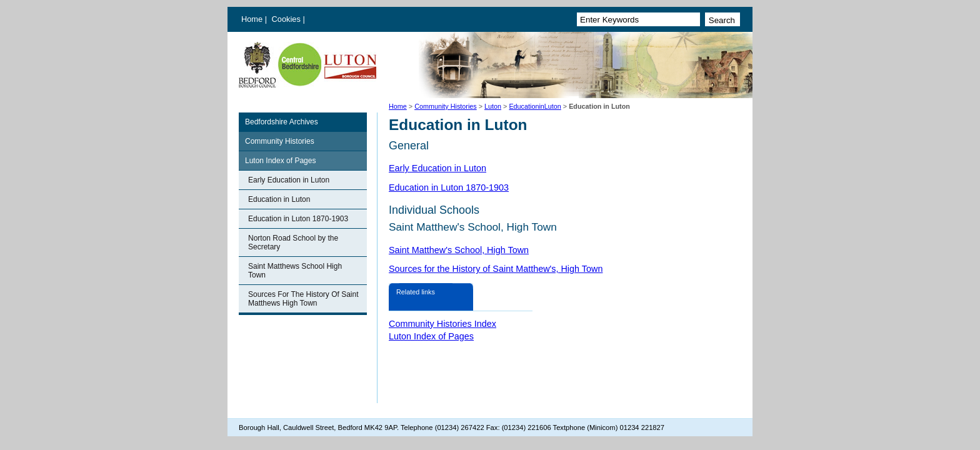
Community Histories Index (442, 324)
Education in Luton (279, 199)
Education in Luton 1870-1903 (298, 219)
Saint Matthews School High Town (295, 271)
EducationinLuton (535, 106)
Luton (493, 106)
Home (252, 19)
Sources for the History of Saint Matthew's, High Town (496, 269)
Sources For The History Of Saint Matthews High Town (303, 299)
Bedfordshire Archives (282, 122)
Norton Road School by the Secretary (293, 242)
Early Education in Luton (289, 180)
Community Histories (446, 106)
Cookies (287, 19)
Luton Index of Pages (280, 161)
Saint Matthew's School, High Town (459, 250)
